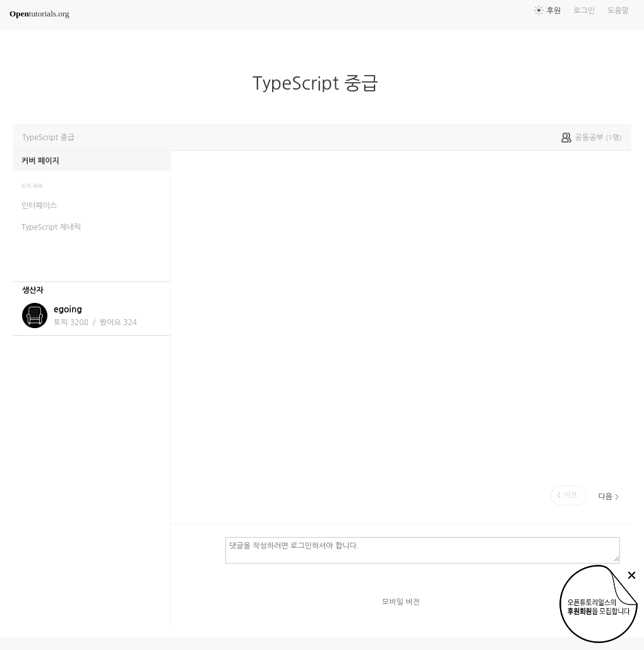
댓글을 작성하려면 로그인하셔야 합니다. (423, 550)
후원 (554, 11)
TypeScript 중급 (320, 83)
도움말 (618, 11)
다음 (605, 497)
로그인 (584, 11)
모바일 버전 (401, 602)
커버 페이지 (40, 161)
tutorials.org (39, 14)
